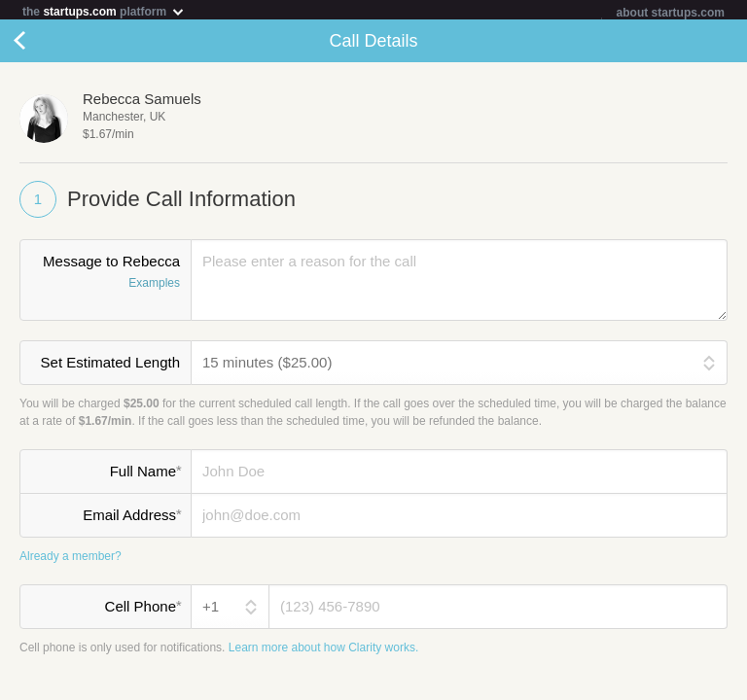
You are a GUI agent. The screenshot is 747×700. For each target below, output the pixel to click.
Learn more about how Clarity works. (323, 651)
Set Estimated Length (110, 366)
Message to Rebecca (106, 277)
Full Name (145, 474)
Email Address (132, 518)
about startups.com (671, 13)
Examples (154, 287)
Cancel (39, 45)
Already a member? (71, 560)
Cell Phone (143, 610)
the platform (104, 11)
